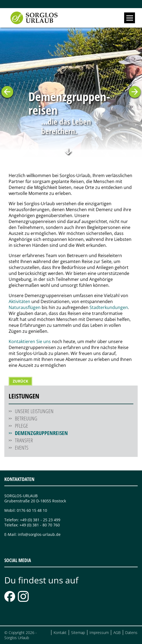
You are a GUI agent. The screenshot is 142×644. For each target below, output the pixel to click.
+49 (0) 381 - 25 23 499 (40, 520)
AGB (117, 633)
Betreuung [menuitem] (26, 418)
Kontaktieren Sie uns (30, 341)
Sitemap (78, 633)
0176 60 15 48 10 (32, 510)
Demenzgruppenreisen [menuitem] (41, 433)
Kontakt (60, 633)
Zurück (20, 381)
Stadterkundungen (109, 307)
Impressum (99, 633)
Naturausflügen (25, 307)
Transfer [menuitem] (24, 440)
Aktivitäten (19, 301)
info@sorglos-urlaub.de (39, 534)
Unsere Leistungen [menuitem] (34, 411)
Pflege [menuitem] (22, 426)
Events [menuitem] (22, 448)
